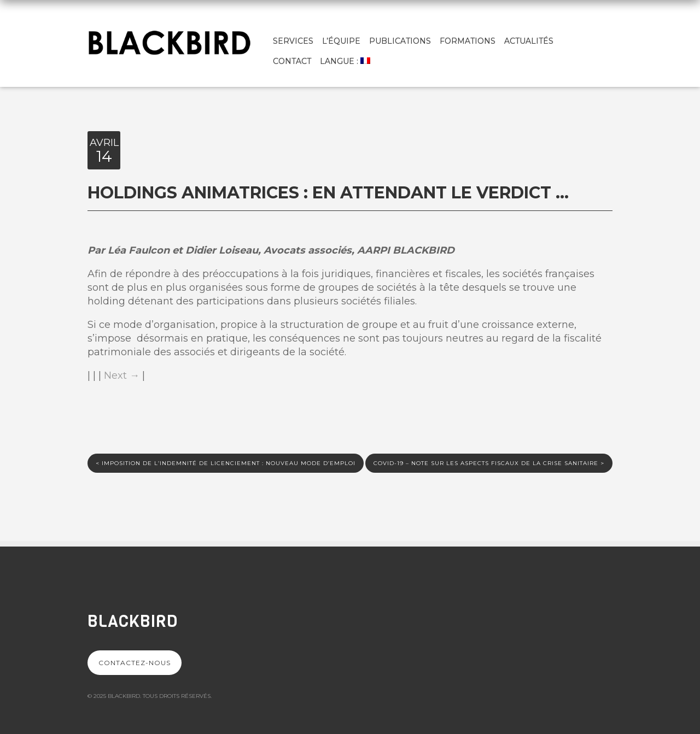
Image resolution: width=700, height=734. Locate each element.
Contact (292, 61)
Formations (468, 41)
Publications (400, 41)
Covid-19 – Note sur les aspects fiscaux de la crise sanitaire (489, 463)
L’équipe (341, 41)
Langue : (345, 61)
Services (293, 41)
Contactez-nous (135, 663)
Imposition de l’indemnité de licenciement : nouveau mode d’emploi (226, 463)
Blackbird (133, 621)
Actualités (529, 41)
